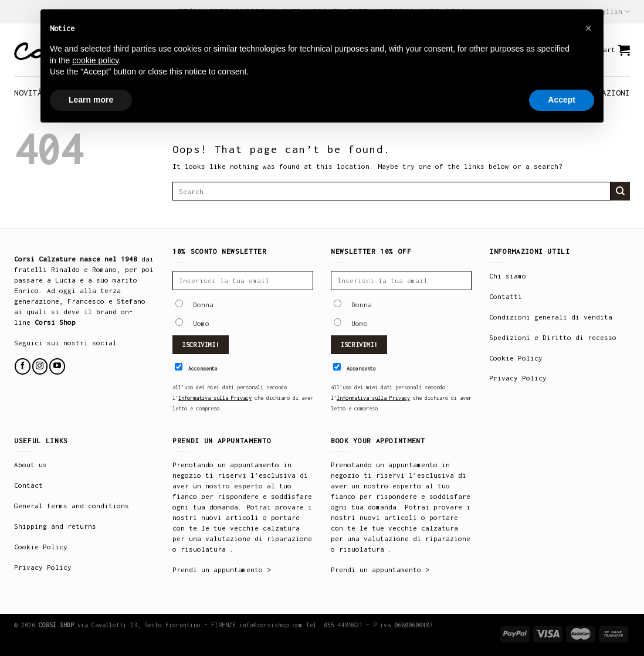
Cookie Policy (516, 358)
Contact (28, 485)
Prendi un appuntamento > (222, 570)
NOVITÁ (28, 93)
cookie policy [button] (95, 60)
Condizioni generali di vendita (551, 317)
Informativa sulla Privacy (215, 398)
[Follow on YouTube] (57, 366)
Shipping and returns (55, 526)
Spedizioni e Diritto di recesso (553, 337)
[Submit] (620, 191)
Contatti (506, 296)
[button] (588, 28)
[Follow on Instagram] (40, 366)
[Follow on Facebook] (23, 366)
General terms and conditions (72, 506)
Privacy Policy (518, 378)
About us (30, 465)
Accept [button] (562, 100)
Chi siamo (508, 276)
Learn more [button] (91, 100)
